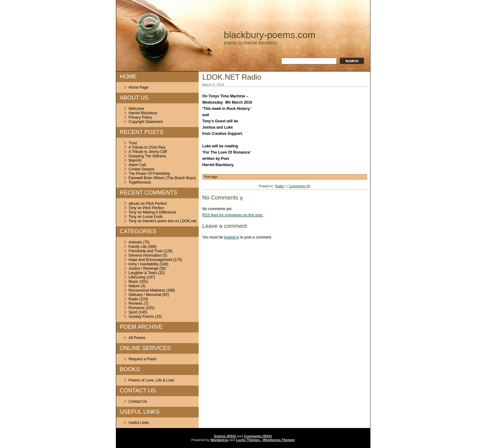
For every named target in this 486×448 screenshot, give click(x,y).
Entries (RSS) (225, 436)
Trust (133, 143)
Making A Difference (159, 212)
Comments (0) (300, 186)
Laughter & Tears (143, 273)
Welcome (136, 109)
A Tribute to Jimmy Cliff (148, 152)
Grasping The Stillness (148, 156)
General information (145, 255)
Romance (137, 308)
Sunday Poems (141, 317)
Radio (134, 299)
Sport (133, 312)
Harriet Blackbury (143, 113)
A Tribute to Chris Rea (147, 147)
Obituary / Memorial (145, 295)
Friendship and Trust (146, 251)
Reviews (136, 303)
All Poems (137, 338)
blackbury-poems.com (270, 35)
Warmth (135, 160)
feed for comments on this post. (233, 215)
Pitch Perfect (156, 204)
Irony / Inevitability (144, 264)
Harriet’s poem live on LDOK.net (170, 221)
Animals (135, 242)
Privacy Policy (140, 117)
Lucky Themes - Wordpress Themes (265, 440)
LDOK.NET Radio (232, 77)
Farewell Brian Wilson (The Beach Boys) (162, 178)
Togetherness (140, 182)
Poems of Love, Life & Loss (151, 380)
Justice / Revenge (144, 268)
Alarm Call (137, 165)
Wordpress (219, 440)
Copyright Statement (146, 122)
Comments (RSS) (258, 436)
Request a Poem (143, 359)
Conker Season (142, 169)
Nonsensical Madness (147, 290)
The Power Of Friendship (149, 174)
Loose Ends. (153, 217)
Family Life (138, 247)
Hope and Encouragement (151, 260)
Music (134, 282)
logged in (232, 237)
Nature (134, 286)
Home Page (139, 87)
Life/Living (137, 277)
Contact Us (138, 401)
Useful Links (139, 423)
